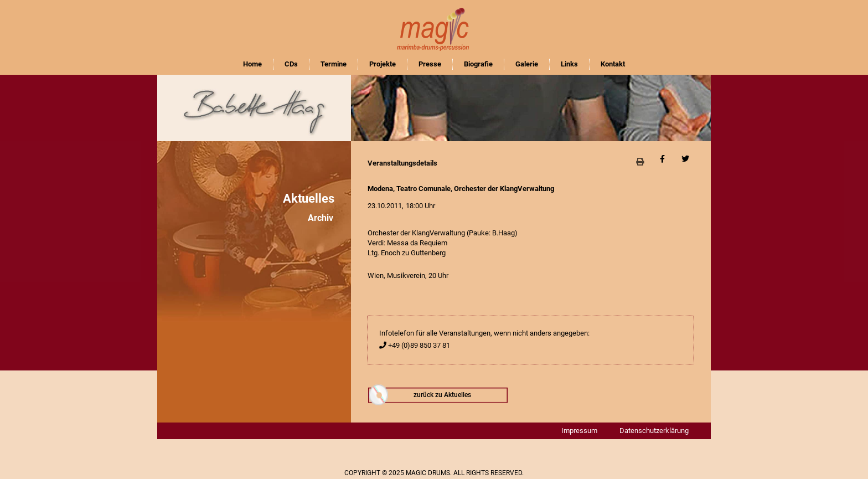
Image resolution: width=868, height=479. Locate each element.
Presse (430, 64)
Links (569, 64)
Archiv (321, 218)
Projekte (383, 64)
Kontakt (613, 64)
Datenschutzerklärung (654, 431)
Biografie (478, 64)
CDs (291, 64)
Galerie (527, 64)
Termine (334, 64)
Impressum (579, 431)
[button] (640, 161)
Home (252, 64)
